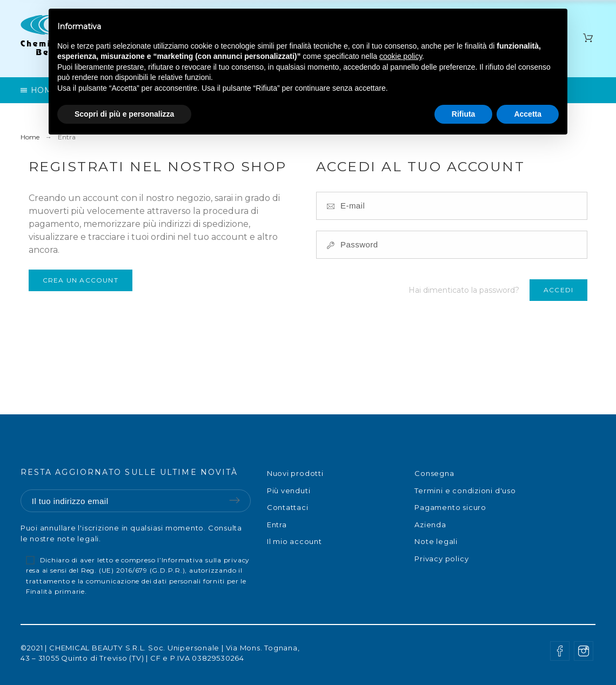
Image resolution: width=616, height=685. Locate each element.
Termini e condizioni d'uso (465, 491)
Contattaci (288, 507)
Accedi (558, 290)
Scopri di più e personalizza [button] (124, 114)
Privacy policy (441, 559)
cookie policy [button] (401, 56)
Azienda (430, 525)
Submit (235, 500)
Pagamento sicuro (450, 507)
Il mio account (294, 541)
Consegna (434, 473)
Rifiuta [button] (464, 114)
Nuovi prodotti (295, 473)
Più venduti (289, 491)
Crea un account (81, 280)
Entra (277, 525)
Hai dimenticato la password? (464, 290)
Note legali (436, 541)
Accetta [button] (528, 114)
